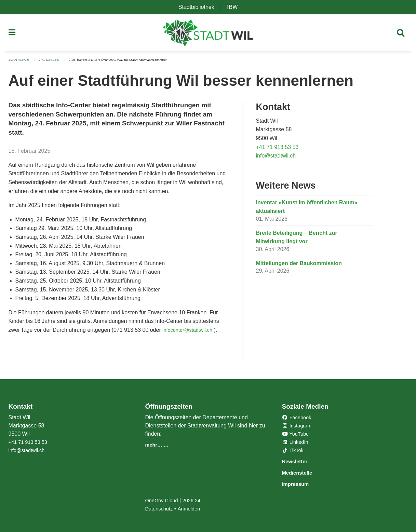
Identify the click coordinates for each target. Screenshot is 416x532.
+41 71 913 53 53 (277, 149)
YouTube (297, 435)
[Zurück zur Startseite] (208, 34)
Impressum (299, 484)
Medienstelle (301, 473)
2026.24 (196, 500)
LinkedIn (296, 443)
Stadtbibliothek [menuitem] (199, 7)
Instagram (298, 427)
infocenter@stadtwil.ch (190, 332)
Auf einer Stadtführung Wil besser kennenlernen (127, 62)
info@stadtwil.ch (276, 158)
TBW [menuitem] (234, 7)
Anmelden (192, 509)
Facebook (298, 418)
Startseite (20, 62)
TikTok (294, 451)
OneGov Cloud (163, 500)
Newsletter (298, 462)
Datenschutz (160, 509)
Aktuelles (52, 62)
